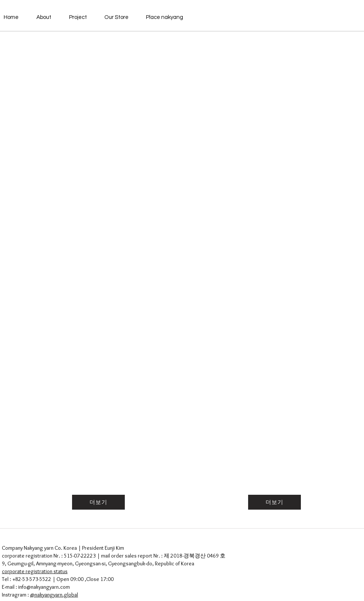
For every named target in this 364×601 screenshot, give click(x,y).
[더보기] (98, 502)
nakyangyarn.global (56, 595)
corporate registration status (35, 571)
